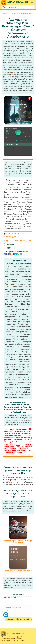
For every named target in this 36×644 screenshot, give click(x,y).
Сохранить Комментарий (18, 619)
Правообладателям (8, 639)
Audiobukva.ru (9, 73)
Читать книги (21, 640)
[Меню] (32, 2)
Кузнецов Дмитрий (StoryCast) (19, 241)
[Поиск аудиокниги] (18, 7)
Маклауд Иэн (12, 237)
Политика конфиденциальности (12, 639)
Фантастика (11, 43)
